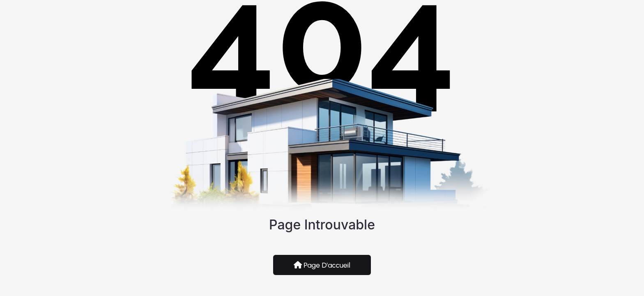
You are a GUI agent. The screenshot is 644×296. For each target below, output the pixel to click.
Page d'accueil (322, 265)
